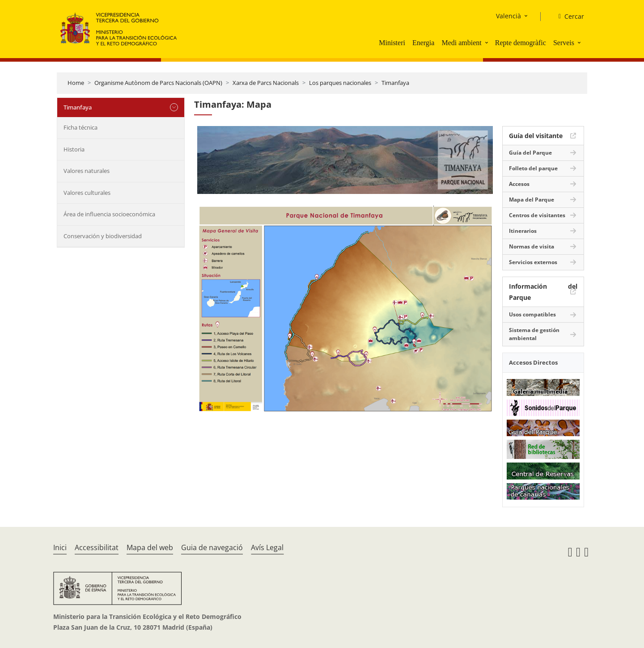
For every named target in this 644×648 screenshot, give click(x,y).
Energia (423, 43)
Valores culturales (87, 193)
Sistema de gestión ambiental (534, 334)
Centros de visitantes (537, 215)
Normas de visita (532, 246)
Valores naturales (87, 171)
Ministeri (392, 43)
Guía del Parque (530, 153)
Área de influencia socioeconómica (109, 214)
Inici (60, 547)
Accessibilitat (97, 547)
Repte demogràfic (521, 43)
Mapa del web (150, 547)
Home (76, 83)
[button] (487, 42)
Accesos (519, 184)
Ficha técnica (80, 127)
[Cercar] (568, 17)
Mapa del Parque (532, 200)
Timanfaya (395, 83)
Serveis (564, 43)
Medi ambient (461, 43)
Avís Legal (267, 547)
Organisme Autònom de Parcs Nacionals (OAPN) (158, 83)
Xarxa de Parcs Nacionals (266, 83)
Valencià (508, 16)
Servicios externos (533, 262)
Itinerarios (523, 231)
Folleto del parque (533, 168)
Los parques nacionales (340, 83)
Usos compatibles (532, 314)
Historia (74, 149)
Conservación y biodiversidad (103, 236)
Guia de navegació (212, 547)
